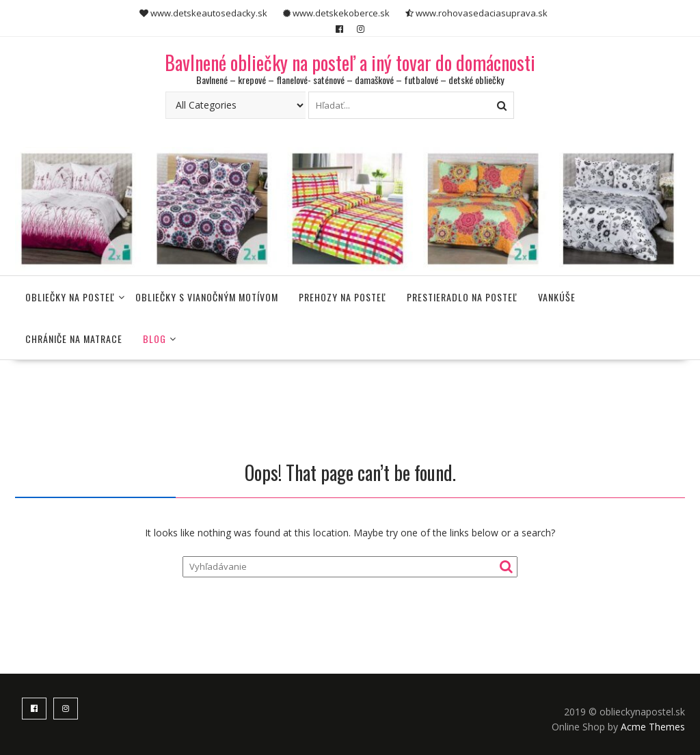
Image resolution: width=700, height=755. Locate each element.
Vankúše (557, 297)
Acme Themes (653, 727)
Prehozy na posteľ (342, 297)
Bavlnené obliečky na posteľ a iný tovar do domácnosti (350, 63)
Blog (154, 339)
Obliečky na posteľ (70, 297)
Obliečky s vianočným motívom (207, 297)
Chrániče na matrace (74, 339)
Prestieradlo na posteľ (462, 297)
